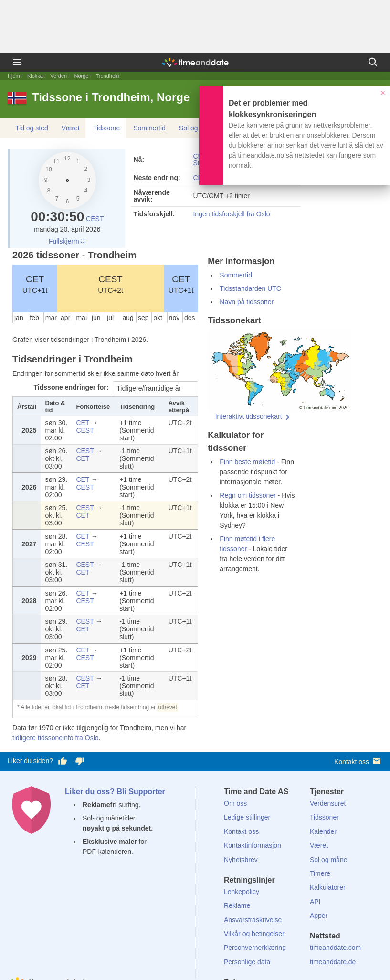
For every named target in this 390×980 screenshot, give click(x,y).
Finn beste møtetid (247, 462)
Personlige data (247, 962)
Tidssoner (324, 817)
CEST (95, 219)
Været (71, 128)
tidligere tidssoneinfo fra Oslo (56, 738)
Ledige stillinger (247, 817)
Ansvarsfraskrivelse (253, 920)
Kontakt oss (358, 761)
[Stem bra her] (63, 761)
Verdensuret (328, 803)
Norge (81, 76)
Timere (320, 873)
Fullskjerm (67, 241)
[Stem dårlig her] (80, 761)
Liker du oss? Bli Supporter (115, 792)
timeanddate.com (335, 948)
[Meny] (17, 62)
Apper (319, 916)
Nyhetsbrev (241, 860)
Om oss (235, 803)
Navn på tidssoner (247, 302)
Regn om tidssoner (248, 495)
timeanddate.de (333, 962)
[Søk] (373, 62)
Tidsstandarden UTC (250, 288)
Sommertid (149, 128)
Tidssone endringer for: (72, 387)
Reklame (237, 905)
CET (35, 284)
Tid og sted (32, 128)
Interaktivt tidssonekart (249, 416)
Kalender (323, 831)
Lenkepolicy (242, 892)
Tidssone (106, 128)
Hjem (14, 76)
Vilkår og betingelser (254, 934)
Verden (58, 76)
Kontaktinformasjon (253, 845)
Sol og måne (198, 128)
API (315, 902)
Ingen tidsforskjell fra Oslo (231, 214)
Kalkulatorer (328, 887)
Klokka (35, 76)
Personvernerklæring (255, 948)
